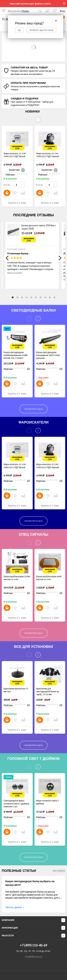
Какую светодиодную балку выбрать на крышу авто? (30, 883)
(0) (28, 369)
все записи (59, 871)
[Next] (38, 120)
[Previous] (8, 258)
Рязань (25, 11)
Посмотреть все (33, 409)
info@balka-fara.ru (34, 956)
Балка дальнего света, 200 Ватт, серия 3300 (39, 227)
